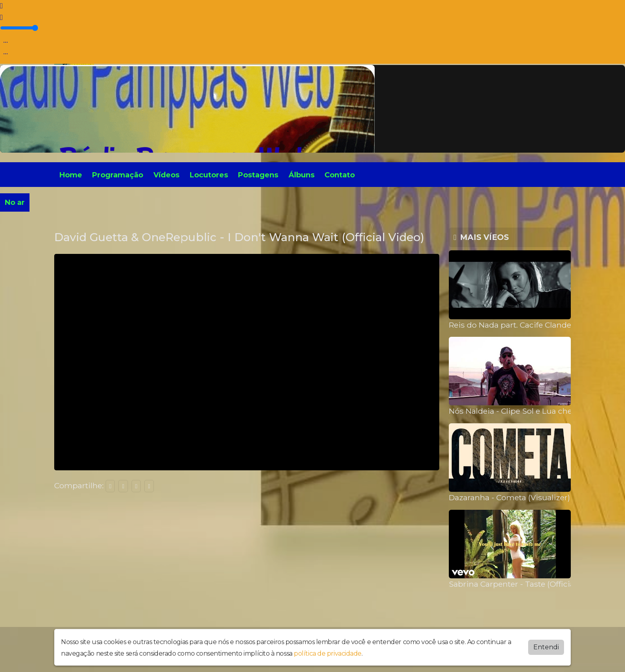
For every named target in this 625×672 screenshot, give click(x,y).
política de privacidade (328, 653)
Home (71, 175)
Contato (340, 175)
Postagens (258, 175)
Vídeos (166, 175)
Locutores (209, 175)
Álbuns (302, 175)
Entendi (546, 647)
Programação (118, 175)
